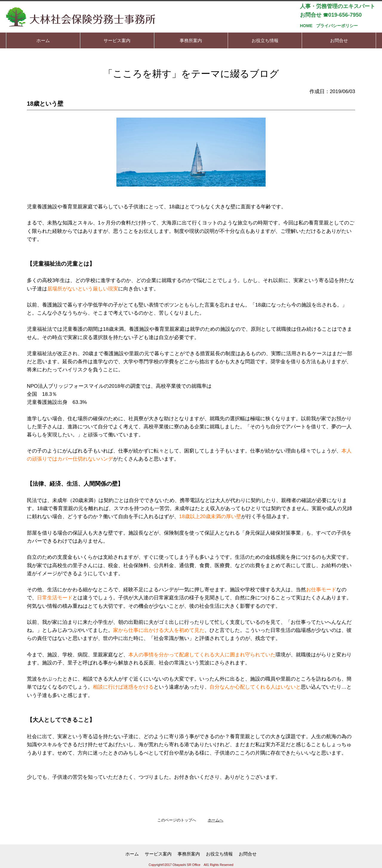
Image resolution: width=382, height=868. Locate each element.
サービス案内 (158, 854)
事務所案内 (189, 854)
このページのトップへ (177, 820)
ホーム (132, 854)
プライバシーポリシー (337, 26)
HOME (306, 26)
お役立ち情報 (219, 854)
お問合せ (248, 854)
